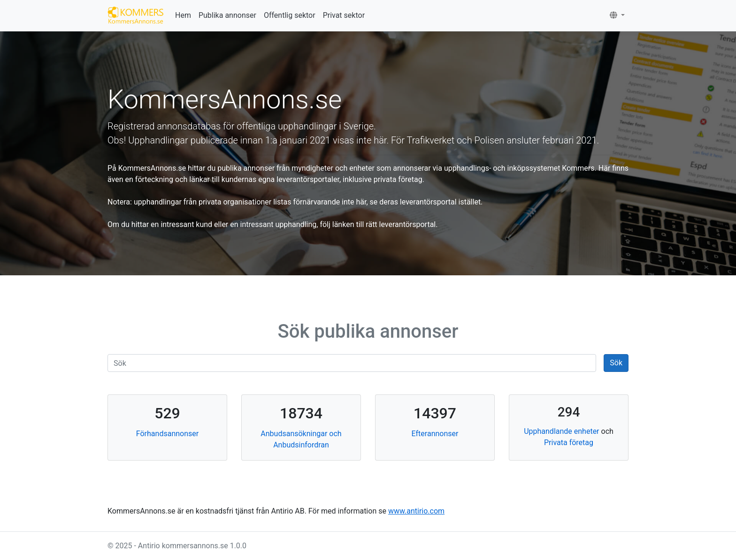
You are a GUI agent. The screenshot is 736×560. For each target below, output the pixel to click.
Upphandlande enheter (561, 431)
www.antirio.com (416, 511)
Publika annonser (227, 15)
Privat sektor (344, 15)
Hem (183, 15)
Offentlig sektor (290, 15)
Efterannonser (435, 434)
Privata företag (569, 443)
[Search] (352, 363)
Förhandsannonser (167, 434)
